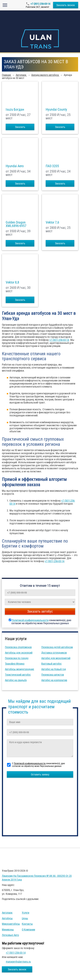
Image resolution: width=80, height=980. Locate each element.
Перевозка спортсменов (18, 647)
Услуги (25, 913)
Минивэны (8, 930)
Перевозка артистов (53, 675)
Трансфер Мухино (15, 664)
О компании (28, 930)
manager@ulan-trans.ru (18, 962)
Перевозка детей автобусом (57, 647)
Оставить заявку (40, 774)
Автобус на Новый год (54, 669)
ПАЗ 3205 (52, 166)
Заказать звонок (66, 5)
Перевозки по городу (17, 658)
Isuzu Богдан (15, 110)
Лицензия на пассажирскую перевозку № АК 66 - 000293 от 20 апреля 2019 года (37, 878)
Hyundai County (56, 110)
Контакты (27, 924)
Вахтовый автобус (51, 664)
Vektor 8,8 (12, 282)
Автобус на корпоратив (54, 680)
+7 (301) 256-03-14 (40, 4)
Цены (25, 918)
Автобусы (7, 918)
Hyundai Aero (15, 166)
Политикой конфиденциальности (30, 620)
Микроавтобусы (11, 924)
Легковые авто (10, 935)
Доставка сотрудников (54, 653)
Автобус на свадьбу (16, 680)
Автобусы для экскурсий (19, 653)
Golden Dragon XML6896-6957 (16, 224)
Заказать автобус (40, 611)
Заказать (20, 127)
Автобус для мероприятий (56, 658)
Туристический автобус (18, 675)
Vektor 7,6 (52, 222)
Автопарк (7, 913)
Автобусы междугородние (20, 669)
